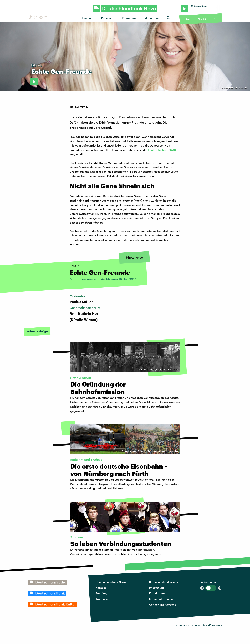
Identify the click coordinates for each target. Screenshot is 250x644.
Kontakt (101, 588)
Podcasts (107, 18)
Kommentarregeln (161, 599)
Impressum (156, 588)
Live (187, 19)
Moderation (152, 18)
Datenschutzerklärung (164, 582)
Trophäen (102, 599)
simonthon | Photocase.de (235, 88)
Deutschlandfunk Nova (111, 582)
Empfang (102, 593)
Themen (87, 18)
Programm (129, 18)
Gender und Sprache (163, 605)
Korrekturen (157, 593)
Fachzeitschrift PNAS (162, 150)
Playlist (202, 19)
